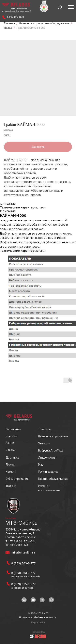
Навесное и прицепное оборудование (44, 23)
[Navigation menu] (71, 7)
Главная (9, 23)
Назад (8, 28)
